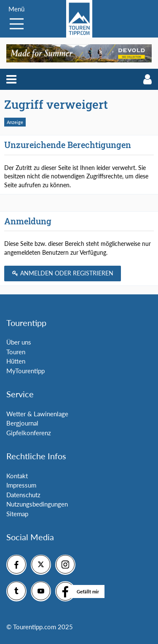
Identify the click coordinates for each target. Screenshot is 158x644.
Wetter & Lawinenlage (37, 414)
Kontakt (17, 476)
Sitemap (17, 514)
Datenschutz (23, 495)
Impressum (21, 485)
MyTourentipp (25, 371)
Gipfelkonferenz (29, 433)
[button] (11, 79)
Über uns (19, 342)
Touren (16, 352)
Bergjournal (22, 423)
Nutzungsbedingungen (37, 504)
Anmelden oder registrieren (63, 273)
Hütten (16, 361)
